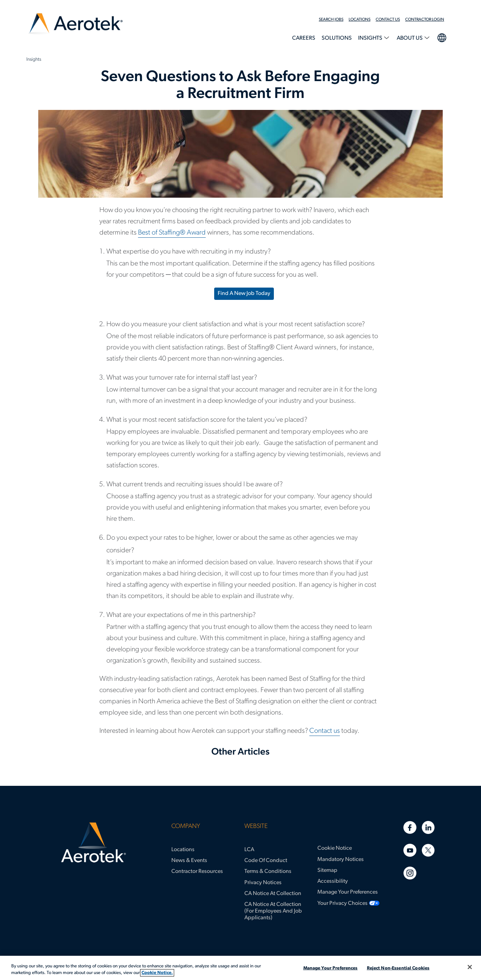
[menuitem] (334, 20)
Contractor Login (425, 20)
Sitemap (327, 870)
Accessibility (333, 881)
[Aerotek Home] (94, 843)
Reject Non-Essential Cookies (398, 968)
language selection (442, 37)
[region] (240, 968)
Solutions (337, 38)
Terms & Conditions (268, 872)
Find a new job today (244, 294)
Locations (360, 20)
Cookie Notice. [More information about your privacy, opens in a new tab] (157, 973)
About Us (410, 38)
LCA (249, 850)
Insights (371, 38)
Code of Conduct (266, 861)
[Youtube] (410, 850)
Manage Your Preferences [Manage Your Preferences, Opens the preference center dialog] (331, 968)
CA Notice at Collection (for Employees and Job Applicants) (273, 911)
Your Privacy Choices (342, 903)
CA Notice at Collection (273, 894)
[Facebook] (410, 827)
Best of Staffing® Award (172, 233)
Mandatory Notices (341, 860)
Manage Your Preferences (348, 892)
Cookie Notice (335, 848)
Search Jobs (331, 20)
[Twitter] (428, 850)
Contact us (325, 731)
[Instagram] (410, 873)
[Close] (470, 967)
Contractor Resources (197, 872)
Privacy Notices (263, 883)
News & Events (189, 861)
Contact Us (388, 20)
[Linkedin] (428, 827)
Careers (304, 38)
